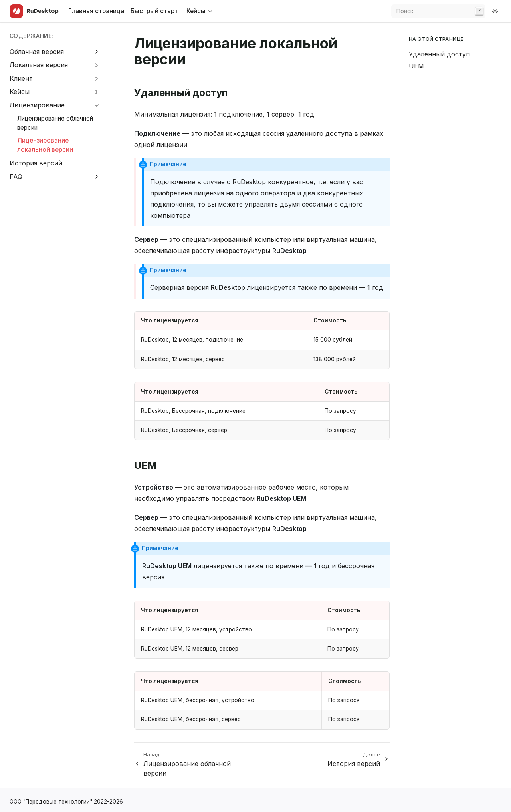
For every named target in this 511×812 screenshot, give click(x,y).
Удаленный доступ (439, 54)
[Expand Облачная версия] (97, 52)
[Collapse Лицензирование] (97, 105)
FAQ (16, 177)
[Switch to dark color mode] (495, 11)
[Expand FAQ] (97, 177)
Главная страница (96, 11)
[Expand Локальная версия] (97, 65)
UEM (416, 66)
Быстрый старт (154, 11)
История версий (36, 163)
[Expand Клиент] (97, 79)
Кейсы (20, 92)
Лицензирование (37, 105)
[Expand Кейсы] (97, 92)
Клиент (21, 78)
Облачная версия (37, 52)
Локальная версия (39, 65)
